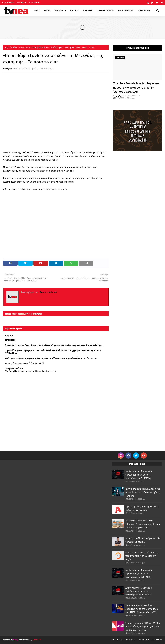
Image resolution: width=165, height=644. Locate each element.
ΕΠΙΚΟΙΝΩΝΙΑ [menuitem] (144, 10)
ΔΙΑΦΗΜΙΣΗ (21, 3)
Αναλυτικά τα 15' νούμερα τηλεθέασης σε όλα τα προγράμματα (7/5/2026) (139, 574)
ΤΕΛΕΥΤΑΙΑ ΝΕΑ (24, 47)
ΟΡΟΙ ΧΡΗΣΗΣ (35, 3)
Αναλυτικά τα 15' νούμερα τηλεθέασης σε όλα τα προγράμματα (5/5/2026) (139, 475)
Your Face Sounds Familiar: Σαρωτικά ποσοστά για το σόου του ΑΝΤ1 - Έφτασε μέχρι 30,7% (136, 88)
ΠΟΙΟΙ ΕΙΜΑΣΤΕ (8, 3)
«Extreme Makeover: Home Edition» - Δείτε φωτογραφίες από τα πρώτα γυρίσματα (143, 524)
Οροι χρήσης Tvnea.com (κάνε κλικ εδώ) (25, 363)
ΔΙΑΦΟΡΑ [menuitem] (88, 10)
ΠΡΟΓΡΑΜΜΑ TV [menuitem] (126, 10)
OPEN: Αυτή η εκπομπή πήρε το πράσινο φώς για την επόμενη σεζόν (142, 556)
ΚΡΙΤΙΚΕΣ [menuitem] (74, 10)
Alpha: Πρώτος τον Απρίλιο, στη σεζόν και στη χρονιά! (142, 508)
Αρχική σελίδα (11, 47)
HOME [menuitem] (37, 10)
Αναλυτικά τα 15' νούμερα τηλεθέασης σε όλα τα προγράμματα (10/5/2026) (139, 591)
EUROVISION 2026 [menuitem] (105, 10)
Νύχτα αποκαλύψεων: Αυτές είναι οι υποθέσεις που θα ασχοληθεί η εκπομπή (143, 492)
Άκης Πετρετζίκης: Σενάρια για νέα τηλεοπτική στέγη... (143, 540)
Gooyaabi (37, 640)
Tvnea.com (92, 358)
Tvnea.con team (23, 69)
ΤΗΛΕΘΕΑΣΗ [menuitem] (60, 10)
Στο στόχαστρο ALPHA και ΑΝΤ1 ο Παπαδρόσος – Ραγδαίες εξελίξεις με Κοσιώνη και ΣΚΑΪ (143, 627)
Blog (15, 640)
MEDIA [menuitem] (47, 10)
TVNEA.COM (11, 353)
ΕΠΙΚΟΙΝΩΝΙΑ (157, 640)
